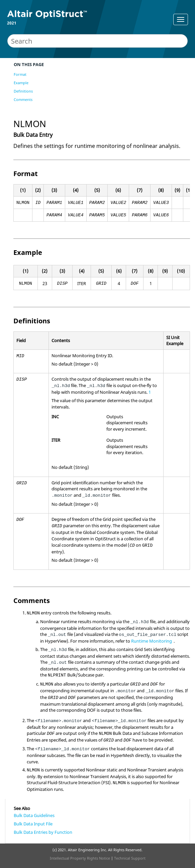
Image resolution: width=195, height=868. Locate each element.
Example (21, 83)
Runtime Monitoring (152, 641)
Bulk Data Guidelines (34, 815)
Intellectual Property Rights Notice (80, 858)
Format (20, 74)
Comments (23, 99)
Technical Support (130, 858)
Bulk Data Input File (33, 824)
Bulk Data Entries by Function (43, 832)
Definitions (23, 91)
